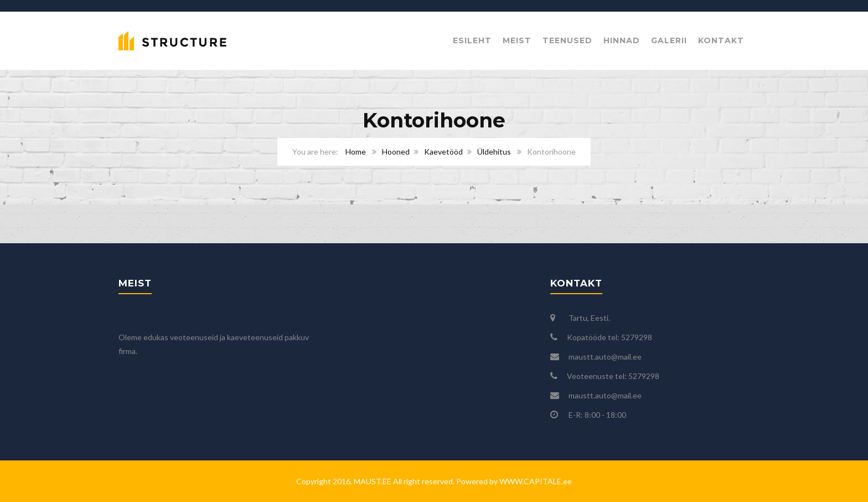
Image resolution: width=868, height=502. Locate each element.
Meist (517, 40)
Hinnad (622, 40)
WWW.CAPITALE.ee (535, 481)
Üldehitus (494, 152)
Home (356, 152)
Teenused (567, 40)
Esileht (472, 40)
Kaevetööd (443, 152)
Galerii (669, 40)
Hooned (396, 152)
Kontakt (721, 40)
